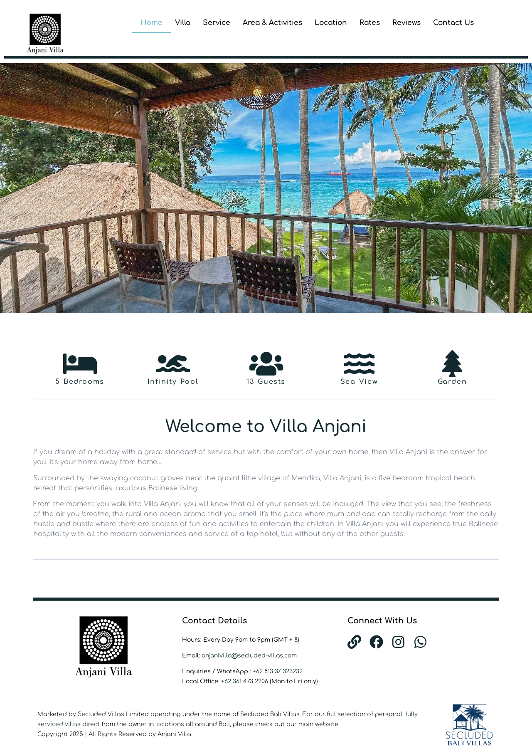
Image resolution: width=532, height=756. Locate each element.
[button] (9, 188)
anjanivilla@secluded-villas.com (249, 656)
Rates (370, 23)
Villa (183, 23)
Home (151, 23)
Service (217, 23)
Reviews (406, 23)
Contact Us (453, 23)
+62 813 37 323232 (278, 671)
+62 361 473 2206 (245, 681)
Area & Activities (272, 23)
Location (331, 23)
